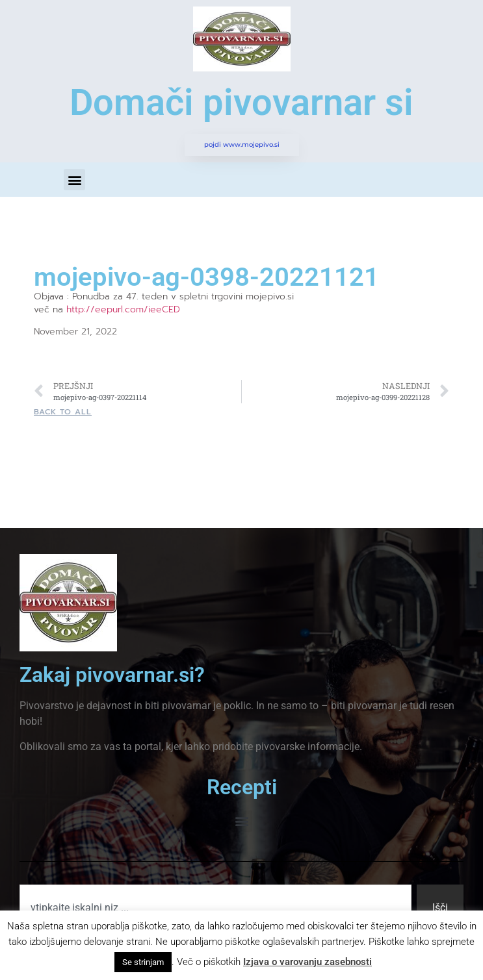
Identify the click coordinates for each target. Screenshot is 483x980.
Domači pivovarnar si (241, 103)
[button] (74, 180)
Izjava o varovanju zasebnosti (307, 962)
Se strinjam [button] (143, 962)
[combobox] (215, 908)
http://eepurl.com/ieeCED (123, 309)
